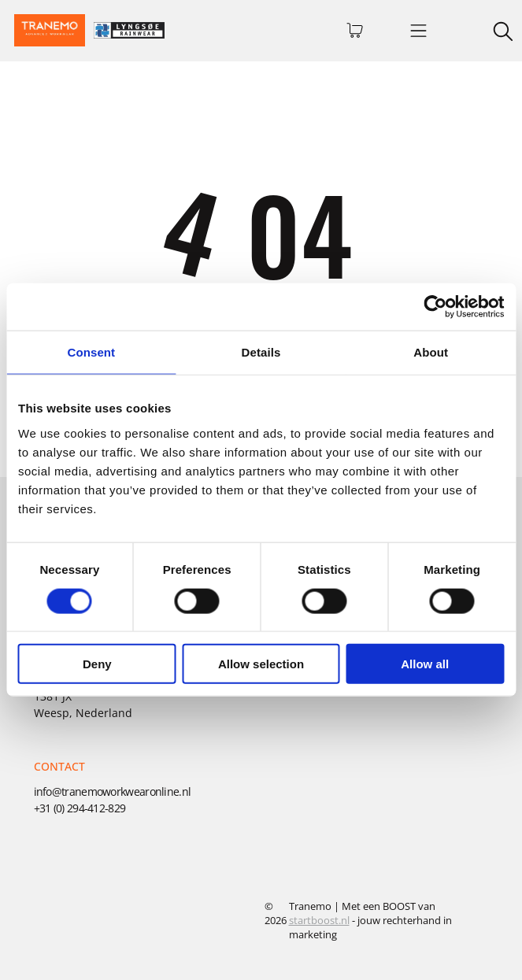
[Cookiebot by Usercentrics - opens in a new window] (435, 307)
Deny (97, 664)
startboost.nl (319, 920)
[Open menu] (418, 31)
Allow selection (261, 664)
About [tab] (431, 352)
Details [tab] (261, 352)
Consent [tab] (91, 352)
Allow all (425, 664)
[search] (503, 33)
